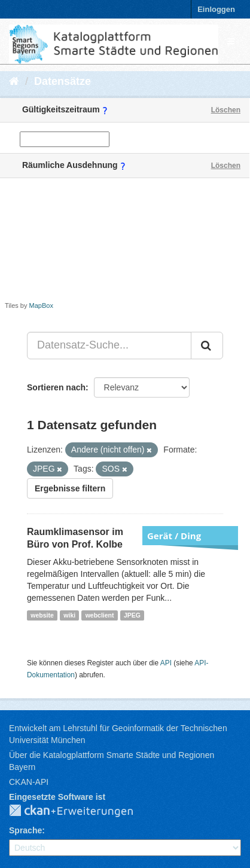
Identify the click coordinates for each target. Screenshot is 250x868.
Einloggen (216, 9)
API (166, 663)
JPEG (132, 615)
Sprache (25, 830)
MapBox (41, 305)
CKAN (81, 811)
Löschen (226, 110)
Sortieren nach (56, 387)
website (42, 615)
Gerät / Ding (174, 536)
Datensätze (62, 81)
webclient (100, 615)
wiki (69, 615)
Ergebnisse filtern (70, 488)
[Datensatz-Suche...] (109, 346)
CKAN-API (29, 782)
